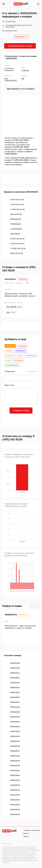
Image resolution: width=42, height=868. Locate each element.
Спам (20, 355)
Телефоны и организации (31, 830)
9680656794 (11, 615)
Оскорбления (20, 351)
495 (23, 78)
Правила (26, 836)
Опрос (8, 360)
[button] (32, 606)
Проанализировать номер (20, 46)
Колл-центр (18, 360)
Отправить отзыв (21, 411)
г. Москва (25, 70)
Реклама (9, 351)
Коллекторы (10, 355)
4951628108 (10, 279)
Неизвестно (10, 346)
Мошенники (22, 346)
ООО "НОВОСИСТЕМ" (11, 79)
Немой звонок (31, 355)
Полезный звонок (12, 365)
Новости (26, 833)
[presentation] (21, 420)
